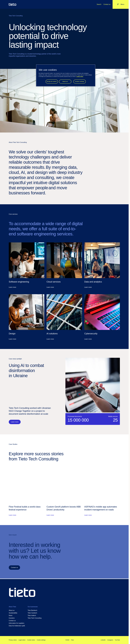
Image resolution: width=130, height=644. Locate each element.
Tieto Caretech (32, 613)
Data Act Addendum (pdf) (17, 626)
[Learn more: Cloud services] (64, 265)
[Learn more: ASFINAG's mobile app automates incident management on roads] (102, 492)
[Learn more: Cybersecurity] (102, 317)
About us (12, 610)
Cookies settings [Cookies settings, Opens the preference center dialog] (80, 81)
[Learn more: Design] (27, 317)
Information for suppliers (17, 623)
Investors (12, 618)
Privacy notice (13, 640)
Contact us (107, 4)
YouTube (117, 640)
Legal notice (22, 640)
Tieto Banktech (32, 610)
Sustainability (13, 613)
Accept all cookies (52, 81)
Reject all (65, 81)
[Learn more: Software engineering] (27, 265)
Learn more (15, 422)
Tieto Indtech (32, 615)
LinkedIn (103, 640)
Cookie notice (31, 640)
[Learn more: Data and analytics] (102, 265)
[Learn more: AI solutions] (64, 317)
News (11, 615)
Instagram (110, 640)
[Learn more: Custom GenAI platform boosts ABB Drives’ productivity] (64, 492)
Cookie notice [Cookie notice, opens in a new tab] (80, 76)
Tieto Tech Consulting (35, 618)
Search (99, 4)
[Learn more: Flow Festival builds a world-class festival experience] (27, 492)
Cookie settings (41, 640)
